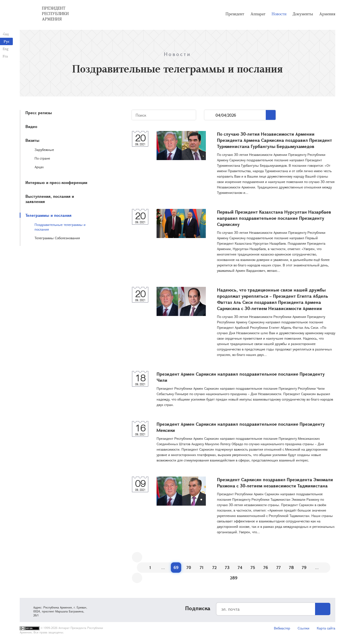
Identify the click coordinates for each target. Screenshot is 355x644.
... (210, 115)
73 (227, 567)
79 (304, 567)
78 (291, 567)
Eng (5, 49)
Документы (303, 15)
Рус (7, 41)
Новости (279, 15)
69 (176, 567)
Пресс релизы (39, 113)
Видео (31, 126)
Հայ (6, 34)
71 (202, 567)
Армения (327, 15)
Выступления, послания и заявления (50, 199)
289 (234, 578)
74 (240, 567)
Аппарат (258, 15)
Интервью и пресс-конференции (56, 182)
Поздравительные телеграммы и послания (60, 227)
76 (266, 567)
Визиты (32, 140)
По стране (42, 158)
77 (279, 567)
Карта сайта (326, 628)
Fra (5, 56)
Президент (235, 15)
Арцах (39, 167)
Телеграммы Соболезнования (57, 238)
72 (214, 567)
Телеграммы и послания (48, 215)
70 (189, 567)
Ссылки (303, 628)
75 (253, 567)
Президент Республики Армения (55, 15)
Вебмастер (282, 628)
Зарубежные (44, 150)
